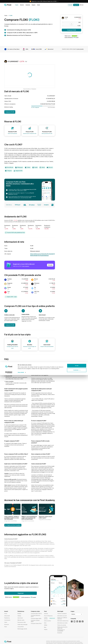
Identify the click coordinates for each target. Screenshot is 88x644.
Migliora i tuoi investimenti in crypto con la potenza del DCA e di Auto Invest (29, 518)
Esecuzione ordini (22, 622)
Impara (46, 629)
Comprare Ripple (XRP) (36, 619)
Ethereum (37, 283)
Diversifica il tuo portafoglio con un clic (30, 347)
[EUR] (71, 22)
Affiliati (46, 625)
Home (6, 614)
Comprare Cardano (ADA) (35, 621)
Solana (9, 287)
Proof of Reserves (48, 616)
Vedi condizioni (26, 266)
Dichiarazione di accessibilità (61, 630)
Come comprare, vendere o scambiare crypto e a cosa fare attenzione (12, 518)
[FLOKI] (71, 26)
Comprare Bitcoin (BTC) (36, 614)
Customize (77, 639)
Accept (77, 635)
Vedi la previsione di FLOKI (47, 134)
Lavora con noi (50, 618)
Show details (21, 641)
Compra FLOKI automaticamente (47, 347)
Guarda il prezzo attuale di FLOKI (30, 134)
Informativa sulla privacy (63, 621)
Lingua (72, 611)
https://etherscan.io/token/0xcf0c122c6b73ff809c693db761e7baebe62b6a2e (42, 255)
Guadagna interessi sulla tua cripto (12, 347)
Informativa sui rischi (62, 616)
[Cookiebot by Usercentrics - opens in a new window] (9, 641)
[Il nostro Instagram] (80, 622)
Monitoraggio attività (22, 629)
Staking (19, 616)
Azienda (46, 614)
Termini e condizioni (62, 614)
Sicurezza (7, 624)
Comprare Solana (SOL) (36, 623)
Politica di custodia (62, 625)
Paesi (6, 627)
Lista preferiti (21, 627)
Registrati (76, 5)
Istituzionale (7, 616)
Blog (45, 627)
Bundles (19, 614)
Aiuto (45, 623)
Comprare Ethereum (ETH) (36, 616)
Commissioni (7, 620)
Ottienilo (50, 265)
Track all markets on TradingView (30, 89)
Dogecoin (10, 283)
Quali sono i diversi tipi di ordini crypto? (45, 517)
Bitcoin (36, 279)
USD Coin (37, 292)
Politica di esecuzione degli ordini (62, 628)
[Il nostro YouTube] (74, 622)
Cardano (10, 279)
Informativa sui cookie (62, 623)
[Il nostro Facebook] (83, 622)
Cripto (6, 622)
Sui (35, 287)
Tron (8, 292)
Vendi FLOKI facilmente (12, 134)
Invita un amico (48, 621)
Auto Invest (20, 618)
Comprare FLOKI (71, 30)
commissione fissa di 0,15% (30, 189)
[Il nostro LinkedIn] (77, 622)
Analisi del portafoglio (23, 624)
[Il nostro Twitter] (72, 622)
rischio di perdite (80, 49)
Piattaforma (7, 618)
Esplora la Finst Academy (13, 525)
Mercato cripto (21, 620)
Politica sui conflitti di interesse (62, 618)
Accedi (70, 5)
